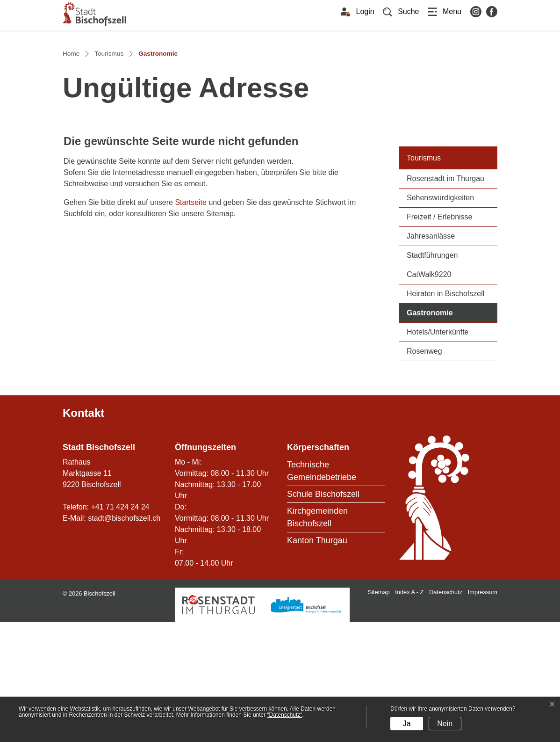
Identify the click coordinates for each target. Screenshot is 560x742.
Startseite (191, 323)
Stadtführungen (432, 375)
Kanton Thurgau (317, 660)
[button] (401, 12)
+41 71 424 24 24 (120, 627)
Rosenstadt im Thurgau (445, 299)
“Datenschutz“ (285, 715)
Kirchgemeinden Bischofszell (317, 637)
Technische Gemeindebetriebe (322, 591)
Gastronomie (452, 432)
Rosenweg (424, 471)
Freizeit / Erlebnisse (440, 337)
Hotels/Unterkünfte (438, 452)
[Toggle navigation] (445, 12)
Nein (445, 724)
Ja (407, 724)
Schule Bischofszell (323, 614)
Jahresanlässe (431, 356)
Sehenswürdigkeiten (440, 318)
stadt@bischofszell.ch (124, 638)
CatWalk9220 (429, 395)
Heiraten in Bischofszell (445, 414)
